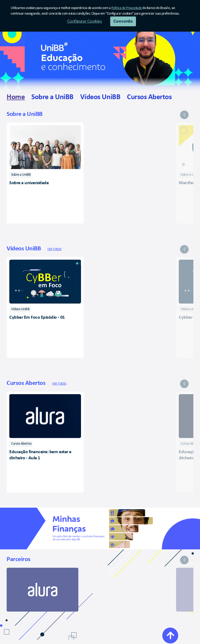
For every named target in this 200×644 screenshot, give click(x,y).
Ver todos (54, 249)
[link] (16, 97)
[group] (100, 165)
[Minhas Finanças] (100, 529)
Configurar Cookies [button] (84, 21)
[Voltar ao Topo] (170, 635)
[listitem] (21, 175)
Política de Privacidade (127, 8)
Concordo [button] (123, 21)
